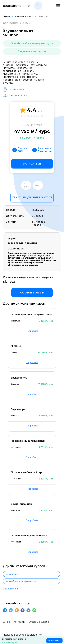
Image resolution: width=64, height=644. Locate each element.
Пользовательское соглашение (22, 635)
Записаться (32, 164)
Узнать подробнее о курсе (32, 197)
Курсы (38, 185)
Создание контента (24, 16)
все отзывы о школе (32, 116)
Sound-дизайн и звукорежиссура (32, 43)
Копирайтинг (12, 574)
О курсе (26, 185)
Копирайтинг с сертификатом (21, 581)
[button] (38, 6)
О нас (6, 622)
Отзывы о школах (39, 622)
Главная (7, 16)
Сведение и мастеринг (32, 51)
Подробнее (32, 331)
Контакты (19, 622)
